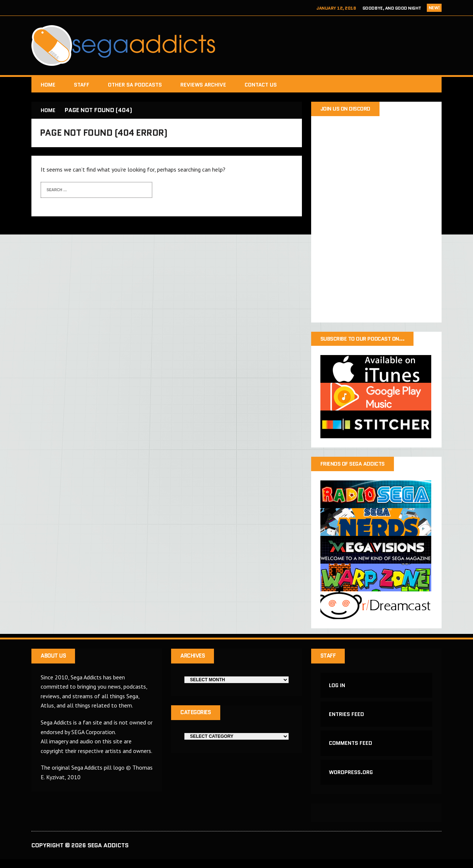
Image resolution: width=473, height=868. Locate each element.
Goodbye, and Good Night (392, 8)
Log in (338, 689)
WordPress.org (352, 780)
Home (48, 85)
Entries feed (347, 719)
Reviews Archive (203, 85)
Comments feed (351, 750)
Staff (82, 85)
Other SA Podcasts (135, 85)
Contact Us (261, 85)
